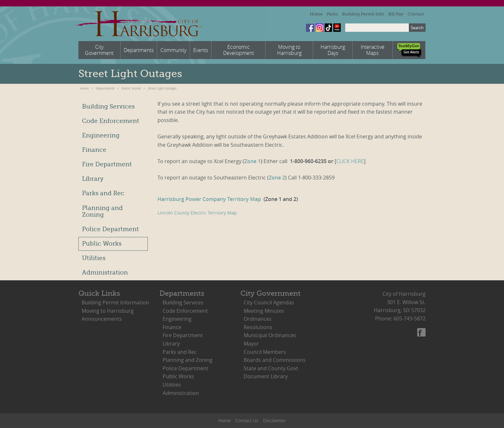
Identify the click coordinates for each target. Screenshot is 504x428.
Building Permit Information (115, 302)
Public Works (131, 88)
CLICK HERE (350, 161)
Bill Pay (396, 14)
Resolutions (258, 327)
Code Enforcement (111, 121)
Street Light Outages (162, 88)
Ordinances (258, 319)
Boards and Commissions (275, 360)
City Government (270, 293)
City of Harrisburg (138, 24)
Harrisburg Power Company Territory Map (210, 199)
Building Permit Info (363, 14)
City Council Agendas (269, 302)
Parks (332, 14)
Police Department (110, 229)
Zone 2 (277, 178)
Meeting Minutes (264, 311)
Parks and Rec (103, 193)
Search (417, 28)
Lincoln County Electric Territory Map (197, 213)
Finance (94, 150)
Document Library (266, 376)
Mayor (251, 344)
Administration (105, 273)
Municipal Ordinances (270, 335)
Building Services (108, 107)
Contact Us (247, 420)
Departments (105, 88)
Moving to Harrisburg (108, 311)
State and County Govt (271, 368)
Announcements (102, 319)
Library (93, 179)
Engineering (101, 135)
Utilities (94, 258)
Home (316, 14)
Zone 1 (252, 161)
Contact (416, 14)
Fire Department (107, 164)
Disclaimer (274, 420)
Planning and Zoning (102, 211)
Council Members (265, 352)
